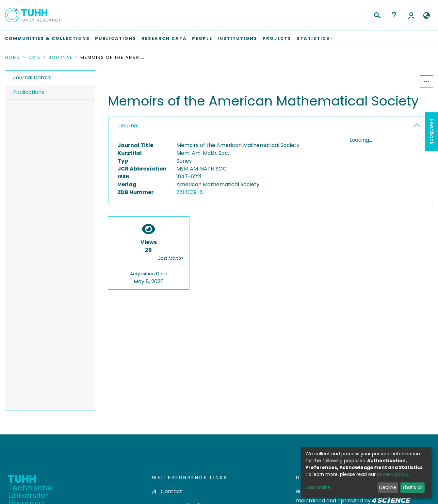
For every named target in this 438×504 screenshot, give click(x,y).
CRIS (34, 57)
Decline (388, 487)
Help (394, 15)
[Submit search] (377, 14)
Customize (318, 487)
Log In (411, 15)
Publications (116, 38)
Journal (60, 57)
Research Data (164, 38)
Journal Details (32, 78)
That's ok (412, 487)
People (202, 38)
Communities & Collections (47, 38)
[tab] (271, 126)
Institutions (237, 38)
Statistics (400, 81)
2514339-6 (190, 192)
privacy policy (393, 474)
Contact (167, 491)
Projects (277, 38)
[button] (426, 16)
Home (13, 57)
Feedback (432, 132)
